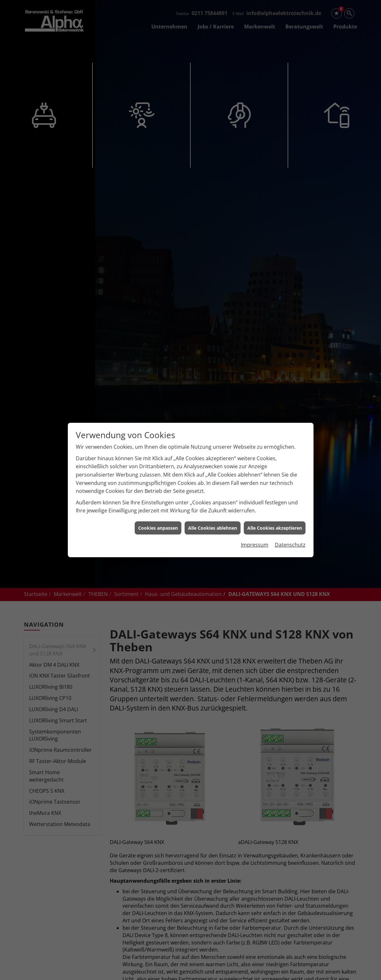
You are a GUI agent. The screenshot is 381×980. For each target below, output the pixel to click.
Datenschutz (290, 471)
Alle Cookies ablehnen (213, 454)
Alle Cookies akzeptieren (275, 454)
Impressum (255, 471)
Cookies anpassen (158, 454)
